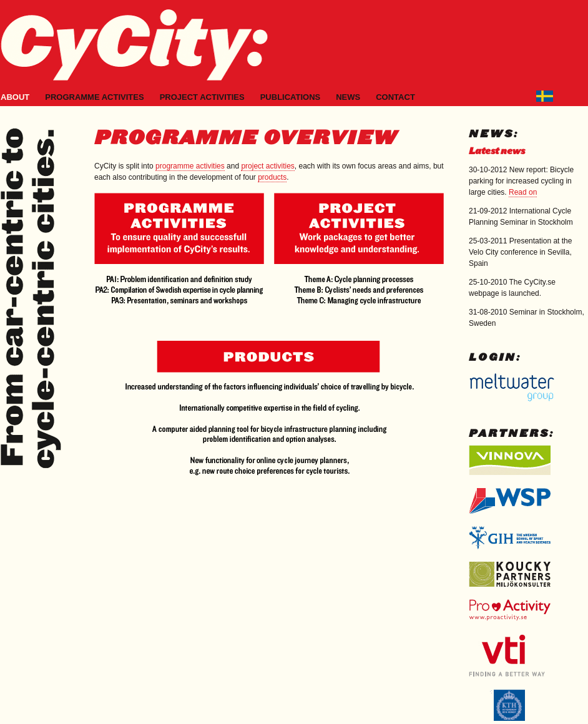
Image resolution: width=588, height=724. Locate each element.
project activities (267, 166)
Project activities (202, 97)
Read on (523, 192)
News (348, 97)
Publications (291, 97)
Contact (395, 97)
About (15, 97)
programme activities (190, 166)
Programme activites (94, 97)
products (272, 177)
